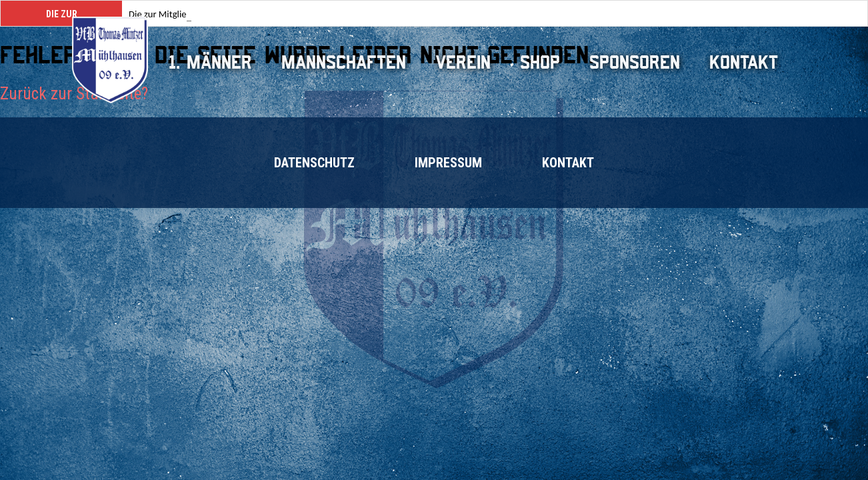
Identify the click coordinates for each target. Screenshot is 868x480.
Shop (540, 62)
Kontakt (744, 62)
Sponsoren (635, 62)
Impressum (448, 163)
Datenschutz (314, 163)
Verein (463, 62)
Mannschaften (344, 62)
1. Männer (210, 62)
